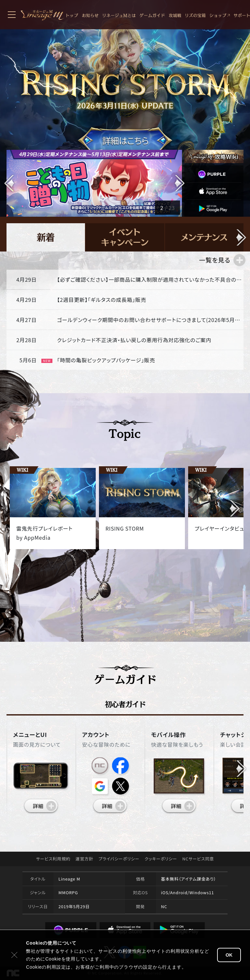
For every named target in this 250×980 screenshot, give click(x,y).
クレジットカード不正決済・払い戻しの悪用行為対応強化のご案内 (134, 340)
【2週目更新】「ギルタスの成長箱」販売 (102, 300)
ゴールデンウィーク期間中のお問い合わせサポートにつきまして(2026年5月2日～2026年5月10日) (150, 320)
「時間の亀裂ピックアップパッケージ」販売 (106, 360)
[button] (179, 183)
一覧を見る (215, 260)
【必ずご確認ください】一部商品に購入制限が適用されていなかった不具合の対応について (150, 279)
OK (229, 955)
